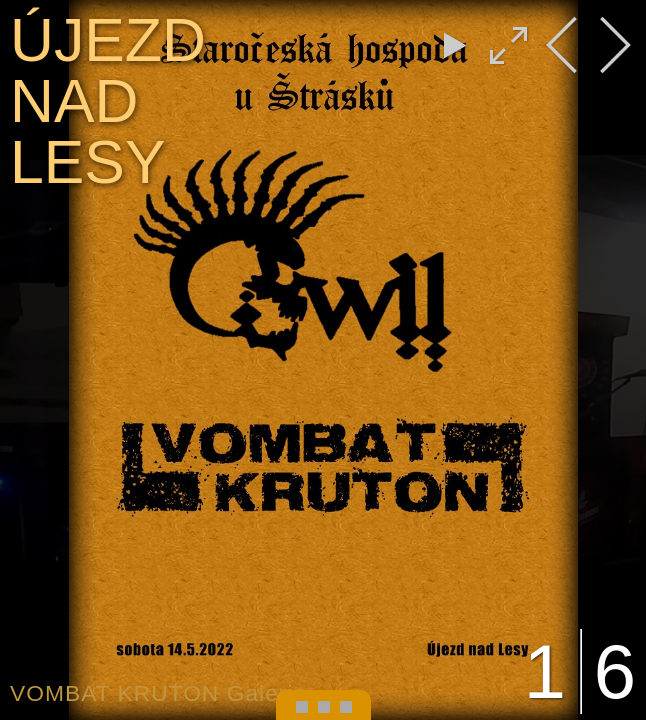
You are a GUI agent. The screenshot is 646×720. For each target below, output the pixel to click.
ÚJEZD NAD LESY (108, 101)
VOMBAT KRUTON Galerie (158, 693)
